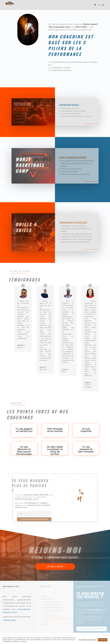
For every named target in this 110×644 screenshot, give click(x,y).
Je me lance (55, 567)
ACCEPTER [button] (103, 640)
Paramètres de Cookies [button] (87, 640)
